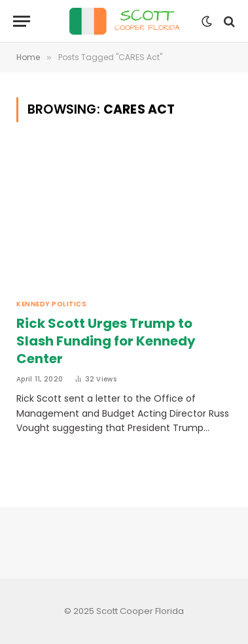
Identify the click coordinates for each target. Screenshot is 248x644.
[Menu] (22, 21)
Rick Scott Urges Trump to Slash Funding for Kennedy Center (106, 341)
